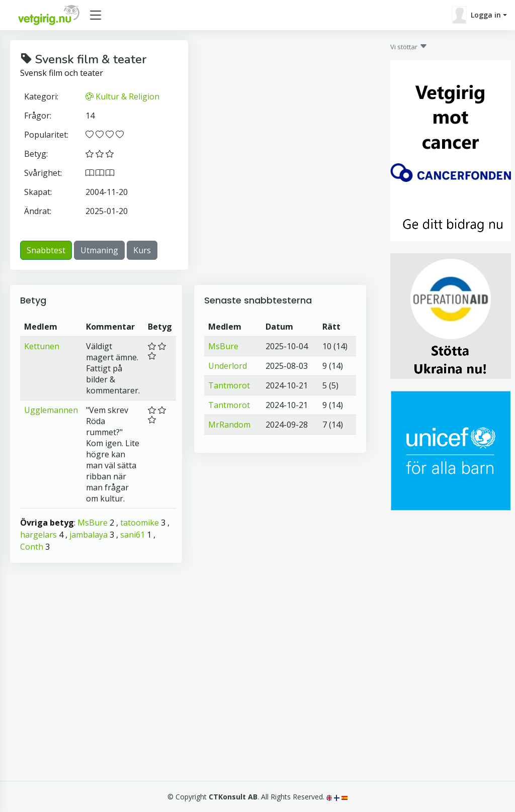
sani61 (133, 535)
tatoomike (140, 523)
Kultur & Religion (122, 96)
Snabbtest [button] (46, 250)
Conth (32, 547)
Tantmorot (229, 385)
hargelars (38, 535)
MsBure (93, 523)
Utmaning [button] (99, 250)
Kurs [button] (142, 250)
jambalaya (89, 535)
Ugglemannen (51, 410)
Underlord (228, 366)
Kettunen (42, 346)
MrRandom (229, 425)
